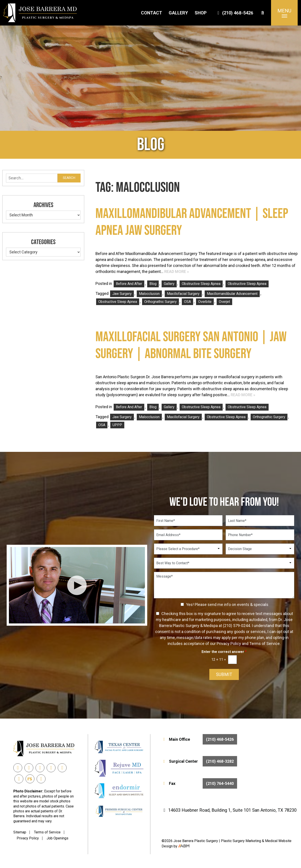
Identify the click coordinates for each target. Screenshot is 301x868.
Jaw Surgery (122, 294)
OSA (187, 302)
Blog (153, 284)
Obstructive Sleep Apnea (201, 284)
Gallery (178, 13)
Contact (151, 13)
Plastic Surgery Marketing (241, 841)
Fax (199, 783)
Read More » (177, 271)
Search (69, 178)
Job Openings (57, 838)
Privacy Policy (28, 838)
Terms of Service (47, 832)
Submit (224, 674)
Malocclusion (149, 294)
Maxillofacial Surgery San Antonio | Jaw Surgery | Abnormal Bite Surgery (191, 345)
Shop (201, 13)
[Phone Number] (260, 535)
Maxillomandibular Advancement (232, 294)
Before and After (129, 284)
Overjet (224, 302)
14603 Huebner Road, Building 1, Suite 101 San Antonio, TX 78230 (229, 810)
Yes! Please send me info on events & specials (227, 604)
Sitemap (20, 832)
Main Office (199, 739)
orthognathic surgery (160, 302)
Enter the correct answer (224, 652)
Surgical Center (199, 761)
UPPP (117, 425)
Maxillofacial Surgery (183, 294)
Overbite (205, 302)
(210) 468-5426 (234, 13)
